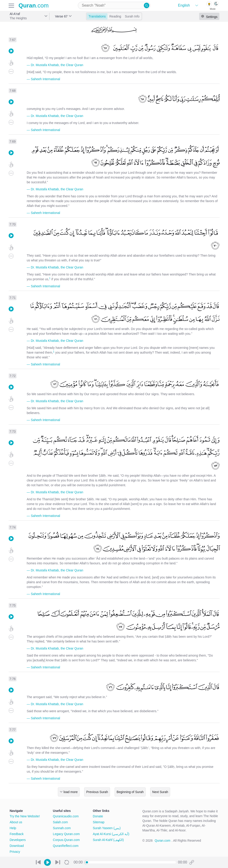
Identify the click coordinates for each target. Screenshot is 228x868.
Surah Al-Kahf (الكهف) (108, 840)
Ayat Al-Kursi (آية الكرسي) (111, 834)
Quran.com (163, 841)
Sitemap (99, 822)
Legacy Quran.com (66, 834)
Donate (98, 816)
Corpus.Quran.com (66, 840)
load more (71, 792)
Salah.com (60, 822)
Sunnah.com (62, 828)
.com (34, 5)
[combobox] (114, 5)
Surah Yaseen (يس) (107, 828)
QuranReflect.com (66, 846)
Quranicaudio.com (66, 816)
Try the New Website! (25, 816)
